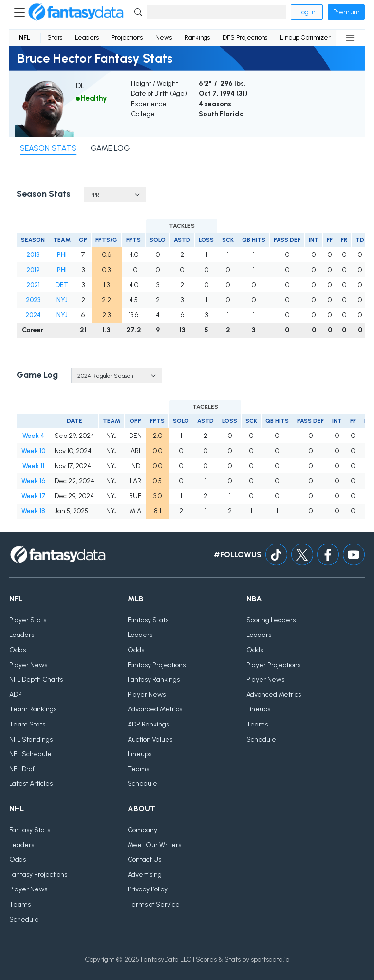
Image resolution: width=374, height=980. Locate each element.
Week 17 (34, 496)
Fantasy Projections (157, 665)
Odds (18, 650)
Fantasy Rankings (154, 680)
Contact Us (144, 860)
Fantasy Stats (148, 620)
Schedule (142, 784)
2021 (33, 285)
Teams (138, 769)
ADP (16, 695)
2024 (33, 315)
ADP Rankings (148, 724)
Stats (55, 38)
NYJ (62, 300)
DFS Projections (245, 38)
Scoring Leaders (271, 620)
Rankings (197, 38)
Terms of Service (154, 904)
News (164, 38)
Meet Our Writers (154, 845)
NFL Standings (31, 739)
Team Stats (27, 724)
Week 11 (33, 466)
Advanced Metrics (155, 709)
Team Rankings (33, 709)
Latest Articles (31, 784)
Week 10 (33, 451)
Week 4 (33, 436)
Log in (307, 12)
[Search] (216, 12)
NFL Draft (23, 769)
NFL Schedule (30, 754)
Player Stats (28, 620)
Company (142, 830)
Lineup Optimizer (305, 38)
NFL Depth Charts (36, 680)
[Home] (76, 12)
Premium (346, 12)
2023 (33, 300)
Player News (28, 665)
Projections (127, 38)
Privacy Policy (148, 889)
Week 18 (33, 511)
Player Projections (273, 665)
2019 (33, 270)
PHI (62, 255)
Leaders (87, 38)
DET (62, 285)
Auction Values (150, 739)
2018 (33, 255)
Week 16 (33, 481)
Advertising (145, 875)
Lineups (140, 754)
